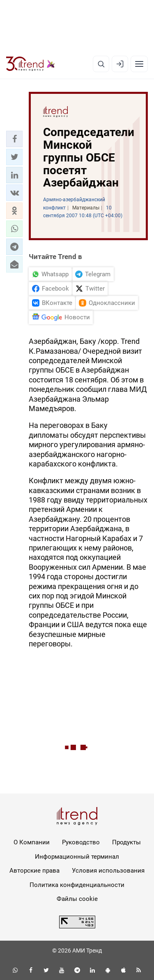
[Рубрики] (139, 64)
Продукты (126, 842)
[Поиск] (101, 64)
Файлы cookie (77, 899)
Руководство (81, 842)
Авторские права (34, 871)
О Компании (32, 842)
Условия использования (108, 871)
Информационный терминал (77, 857)
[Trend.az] (31, 64)
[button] (14, 139)
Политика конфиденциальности (77, 885)
